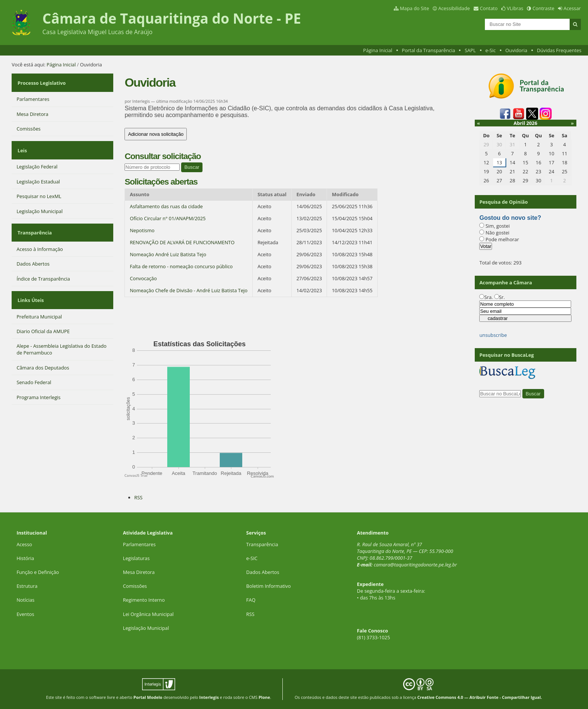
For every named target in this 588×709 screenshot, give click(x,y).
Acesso (24, 544)
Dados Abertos (263, 572)
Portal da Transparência (428, 50)
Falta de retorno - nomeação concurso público (181, 266)
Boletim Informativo (269, 586)
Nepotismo (142, 230)
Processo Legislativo (40, 80)
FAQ (251, 600)
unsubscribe (493, 335)
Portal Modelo (148, 697)
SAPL (470, 50)
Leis (21, 143)
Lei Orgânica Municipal (148, 614)
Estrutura (27, 586)
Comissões (135, 586)
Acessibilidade (454, 8)
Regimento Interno (144, 600)
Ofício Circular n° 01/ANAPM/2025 (168, 218)
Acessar (572, 8)
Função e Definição (38, 572)
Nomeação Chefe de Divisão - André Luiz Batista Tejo (189, 290)
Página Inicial (378, 50)
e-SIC (252, 558)
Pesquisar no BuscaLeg (506, 355)
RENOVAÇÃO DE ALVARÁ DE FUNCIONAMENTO (182, 242)
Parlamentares (139, 544)
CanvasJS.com (262, 476)
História (25, 558)
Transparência (34, 221)
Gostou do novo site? (510, 218)
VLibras (515, 8)
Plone (264, 697)
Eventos (25, 614)
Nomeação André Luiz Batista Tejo (168, 254)
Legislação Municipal (146, 628)
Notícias (25, 600)
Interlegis (209, 697)
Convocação (143, 278)
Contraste (543, 8)
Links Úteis (30, 283)
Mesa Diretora (139, 572)
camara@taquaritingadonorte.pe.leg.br (415, 565)
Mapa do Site (414, 8)
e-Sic (490, 50)
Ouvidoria (517, 50)
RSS (138, 497)
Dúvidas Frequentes (559, 50)
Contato (489, 8)
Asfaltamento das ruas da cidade (166, 206)
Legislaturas (136, 558)
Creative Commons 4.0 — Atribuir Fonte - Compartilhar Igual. (480, 697)
